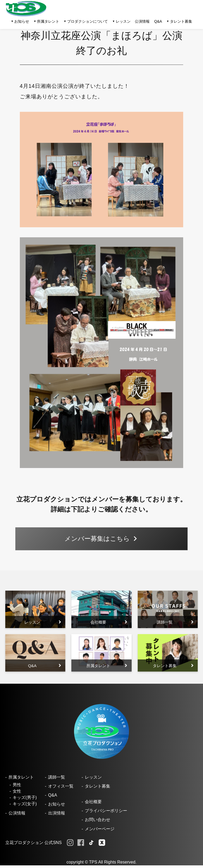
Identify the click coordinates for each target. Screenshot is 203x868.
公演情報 (142, 21)
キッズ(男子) (25, 800)
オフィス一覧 (61, 789)
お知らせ (57, 807)
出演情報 (57, 816)
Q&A (158, 21)
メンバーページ (100, 831)
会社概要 (93, 804)
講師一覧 (57, 780)
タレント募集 (181, 21)
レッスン (93, 780)
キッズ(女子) (25, 806)
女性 (17, 794)
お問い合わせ (98, 822)
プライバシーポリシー (106, 813)
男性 (17, 787)
